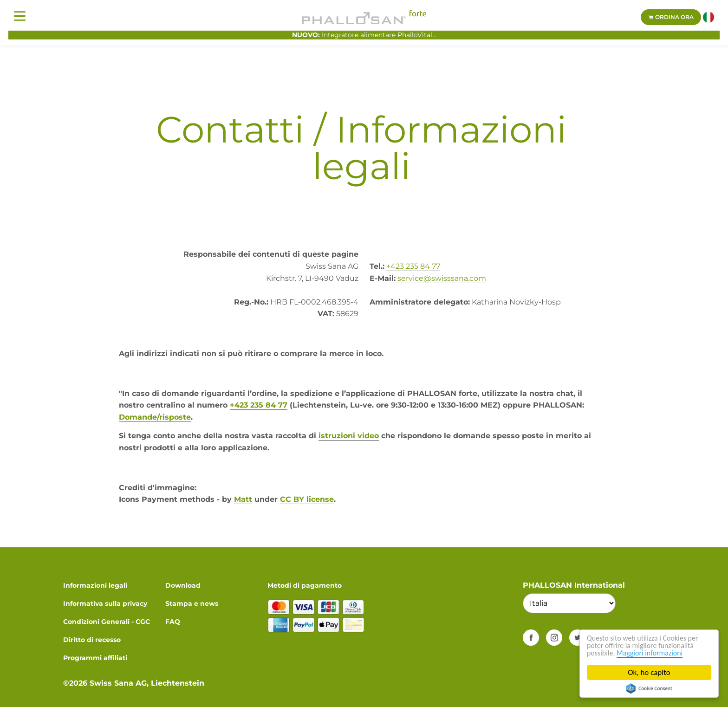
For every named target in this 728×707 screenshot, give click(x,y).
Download (183, 585)
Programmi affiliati (95, 658)
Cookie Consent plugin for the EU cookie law (649, 688)
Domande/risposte (155, 417)
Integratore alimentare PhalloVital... (364, 35)
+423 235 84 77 (413, 266)
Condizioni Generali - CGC (107, 622)
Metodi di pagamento (305, 585)
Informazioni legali (95, 585)
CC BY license (307, 499)
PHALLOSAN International (574, 585)
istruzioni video (349, 436)
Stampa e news (192, 603)
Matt (243, 499)
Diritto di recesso (92, 640)
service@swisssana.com (442, 278)
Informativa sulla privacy (105, 603)
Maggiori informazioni (654, 653)
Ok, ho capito (649, 672)
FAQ (173, 622)
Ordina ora (671, 17)
